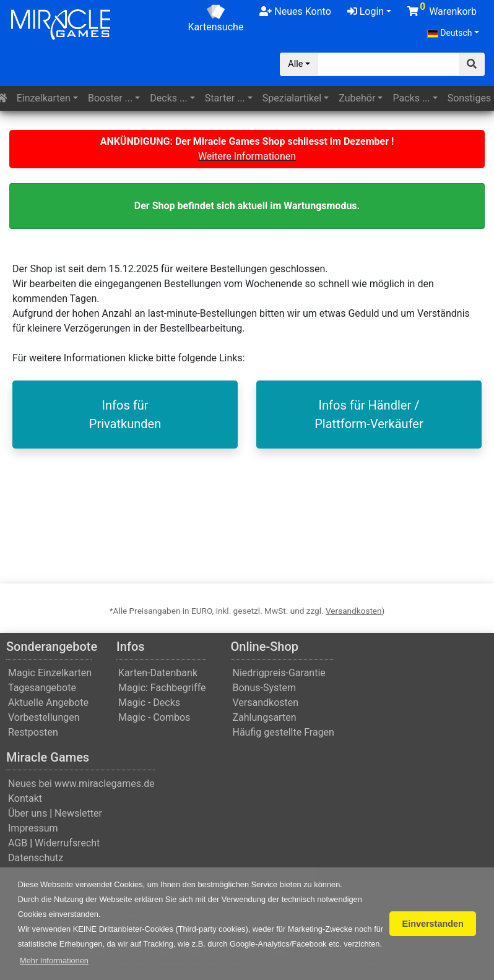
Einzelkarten (44, 98)
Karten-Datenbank (158, 673)
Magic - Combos (154, 717)
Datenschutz (36, 858)
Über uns (28, 813)
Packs (411, 98)
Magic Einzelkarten (50, 673)
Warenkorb (442, 9)
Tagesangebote (42, 688)
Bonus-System (265, 688)
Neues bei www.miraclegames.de (81, 784)
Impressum (33, 828)
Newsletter (78, 813)
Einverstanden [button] (433, 924)
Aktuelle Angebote (48, 703)
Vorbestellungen (44, 717)
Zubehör (357, 98)
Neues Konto (295, 11)
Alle (295, 64)
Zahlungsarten (265, 717)
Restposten (33, 732)
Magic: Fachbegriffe (162, 688)
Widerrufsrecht (67, 843)
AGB (18, 843)
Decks (168, 98)
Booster (110, 98)
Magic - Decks (149, 703)
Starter (225, 98)
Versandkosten (354, 611)
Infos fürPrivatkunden (125, 415)
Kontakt (25, 798)
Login (366, 11)
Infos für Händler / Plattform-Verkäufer (369, 415)
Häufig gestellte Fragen (284, 732)
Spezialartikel (292, 98)
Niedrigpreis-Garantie (279, 673)
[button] (54, 961)
